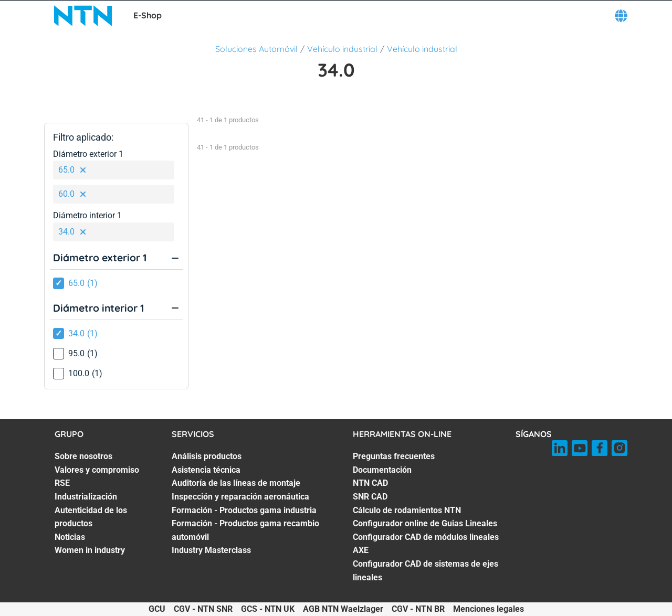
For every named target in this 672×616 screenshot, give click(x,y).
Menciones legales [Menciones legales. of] (489, 609)
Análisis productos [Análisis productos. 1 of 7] (207, 456)
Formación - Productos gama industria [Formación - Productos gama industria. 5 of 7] (244, 510)
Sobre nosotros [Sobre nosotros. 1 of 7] (83, 456)
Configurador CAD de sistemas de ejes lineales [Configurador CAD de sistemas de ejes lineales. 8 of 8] (426, 571)
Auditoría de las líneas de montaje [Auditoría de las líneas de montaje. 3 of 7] (236, 483)
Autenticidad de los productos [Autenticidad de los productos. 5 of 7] (91, 517)
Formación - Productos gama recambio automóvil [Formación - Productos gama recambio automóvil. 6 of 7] (245, 530)
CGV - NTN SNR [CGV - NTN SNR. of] (203, 609)
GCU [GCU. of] (157, 609)
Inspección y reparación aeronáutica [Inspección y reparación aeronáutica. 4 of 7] (240, 497)
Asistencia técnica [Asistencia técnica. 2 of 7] (206, 470)
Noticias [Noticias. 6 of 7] (70, 537)
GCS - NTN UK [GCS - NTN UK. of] (268, 609)
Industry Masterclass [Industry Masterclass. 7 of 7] (211, 550)
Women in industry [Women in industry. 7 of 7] (90, 550)
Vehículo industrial (342, 49)
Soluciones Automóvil (256, 49)
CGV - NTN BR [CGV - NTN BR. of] (418, 609)
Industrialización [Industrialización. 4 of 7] (86, 497)
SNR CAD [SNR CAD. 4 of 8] (370, 497)
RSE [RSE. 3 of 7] (62, 483)
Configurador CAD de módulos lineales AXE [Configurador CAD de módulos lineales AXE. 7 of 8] (426, 544)
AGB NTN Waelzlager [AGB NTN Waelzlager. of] (343, 609)
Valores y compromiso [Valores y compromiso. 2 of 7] (97, 470)
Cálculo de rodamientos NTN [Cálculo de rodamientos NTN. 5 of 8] (407, 510)
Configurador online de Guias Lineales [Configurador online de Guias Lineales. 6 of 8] (425, 523)
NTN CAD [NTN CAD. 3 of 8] (370, 483)
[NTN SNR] (83, 16)
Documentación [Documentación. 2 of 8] (382, 470)
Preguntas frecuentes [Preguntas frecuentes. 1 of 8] (394, 456)
